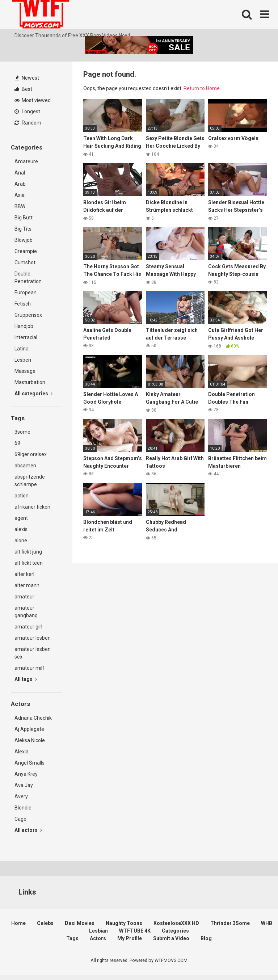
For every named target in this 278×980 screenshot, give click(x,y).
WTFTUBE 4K (135, 931)
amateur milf (30, 668)
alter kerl (24, 574)
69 (17, 443)
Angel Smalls (30, 763)
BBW (20, 206)
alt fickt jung (28, 552)
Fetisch (23, 304)
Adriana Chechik (33, 718)
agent (21, 518)
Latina (22, 349)
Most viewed (33, 100)
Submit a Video (171, 938)
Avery (21, 796)
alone (21, 541)
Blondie (23, 808)
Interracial (26, 337)
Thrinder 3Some (230, 923)
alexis (21, 529)
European (26, 293)
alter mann (27, 585)
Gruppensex (28, 315)
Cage (20, 819)
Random (28, 123)
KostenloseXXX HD (176, 923)
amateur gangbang (26, 612)
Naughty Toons (124, 923)
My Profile (130, 938)
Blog (206, 938)
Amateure (26, 161)
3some (22, 432)
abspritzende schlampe (30, 481)
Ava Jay (24, 785)
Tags (72, 938)
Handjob (24, 326)
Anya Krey (26, 774)
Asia (20, 195)
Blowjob (24, 240)
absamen (25, 466)
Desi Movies (80, 923)
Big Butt (24, 218)
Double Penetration (28, 277)
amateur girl (28, 627)
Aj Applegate (29, 729)
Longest (27, 112)
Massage (25, 371)
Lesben (23, 360)
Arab (20, 184)
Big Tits (23, 229)
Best (23, 89)
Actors (98, 938)
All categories (33, 394)
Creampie (26, 251)
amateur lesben (33, 638)
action (22, 496)
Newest (27, 78)
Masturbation (30, 382)
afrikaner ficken (32, 507)
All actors (28, 830)
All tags (26, 679)
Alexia (22, 752)
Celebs (45, 923)
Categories (175, 931)
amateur (24, 597)
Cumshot (25, 262)
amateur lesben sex (33, 653)
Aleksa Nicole (30, 740)
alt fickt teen (29, 563)
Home (18, 923)
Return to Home (202, 88)
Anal (20, 173)
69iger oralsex (31, 454)
